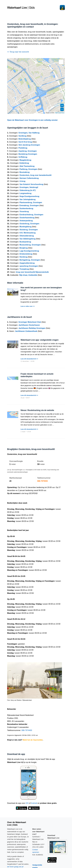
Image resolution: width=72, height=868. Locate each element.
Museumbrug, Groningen (30, 245)
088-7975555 (42, 481)
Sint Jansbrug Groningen (29, 145)
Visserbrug (24, 211)
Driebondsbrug (26, 254)
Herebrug (23, 257)
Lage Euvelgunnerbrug (29, 251)
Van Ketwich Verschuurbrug (31, 184)
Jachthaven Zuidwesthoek (26, 331)
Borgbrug (24, 248)
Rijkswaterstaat (60, 113)
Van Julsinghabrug (27, 199)
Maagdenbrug (25, 160)
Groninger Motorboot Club (30, 322)
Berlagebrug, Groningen (30, 260)
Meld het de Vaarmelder (33, 740)
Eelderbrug (24, 163)
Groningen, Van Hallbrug (29, 133)
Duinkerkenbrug (26, 208)
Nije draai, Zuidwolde (28, 275)
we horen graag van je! (15, 867)
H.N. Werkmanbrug (28, 233)
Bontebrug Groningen (28, 154)
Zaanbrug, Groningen (28, 151)
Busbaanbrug (25, 242)
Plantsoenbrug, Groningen (31, 202)
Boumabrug (24, 172)
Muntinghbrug (25, 227)
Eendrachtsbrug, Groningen (31, 215)
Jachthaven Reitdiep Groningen (32, 328)
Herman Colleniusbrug (29, 178)
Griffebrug (23, 157)
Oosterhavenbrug (27, 218)
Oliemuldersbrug (27, 236)
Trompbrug (24, 269)
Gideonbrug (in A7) (28, 190)
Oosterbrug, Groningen (29, 224)
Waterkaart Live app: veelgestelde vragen (40, 340)
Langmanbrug (25, 193)
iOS (27, 803)
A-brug (22, 181)
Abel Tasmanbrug (27, 166)
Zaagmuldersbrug (27, 263)
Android (34, 803)
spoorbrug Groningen (29, 266)
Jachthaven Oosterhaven (29, 325)
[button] (61, 62)
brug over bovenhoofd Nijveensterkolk (32, 272)
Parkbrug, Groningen (28, 169)
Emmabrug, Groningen (29, 205)
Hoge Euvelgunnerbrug (29, 196)
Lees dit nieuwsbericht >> (29, 359)
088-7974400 (27, 730)
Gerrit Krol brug (25, 142)
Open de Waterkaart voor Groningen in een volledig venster (32, 120)
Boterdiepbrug (25, 139)
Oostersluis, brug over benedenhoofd (35, 175)
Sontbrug (22, 136)
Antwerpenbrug (26, 221)
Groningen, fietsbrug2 (29, 187)
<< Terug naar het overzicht (18, 52)
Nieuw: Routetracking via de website (37, 410)
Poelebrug (23, 148)
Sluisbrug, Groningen (29, 230)
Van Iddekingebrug (27, 239)
